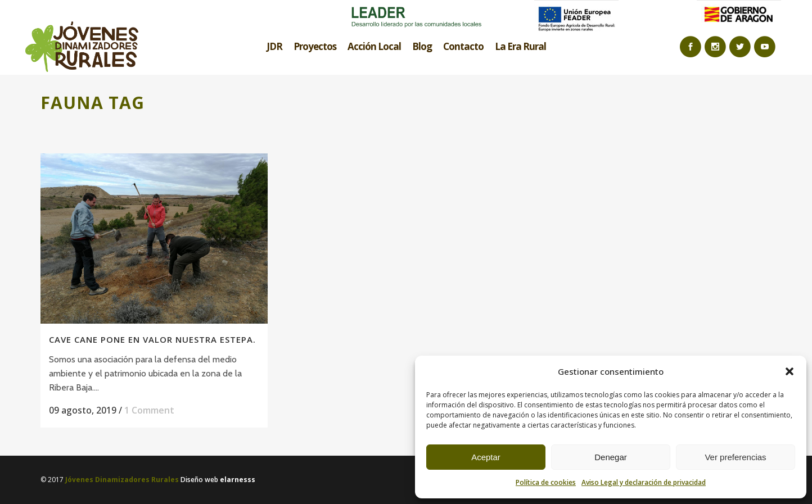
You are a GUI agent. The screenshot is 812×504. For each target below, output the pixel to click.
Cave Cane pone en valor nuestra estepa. (152, 339)
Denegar (611, 457)
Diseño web (218, 480)
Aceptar (486, 457)
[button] (790, 371)
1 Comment (149, 410)
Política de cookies (546, 482)
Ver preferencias (735, 457)
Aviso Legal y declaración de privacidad (644, 482)
